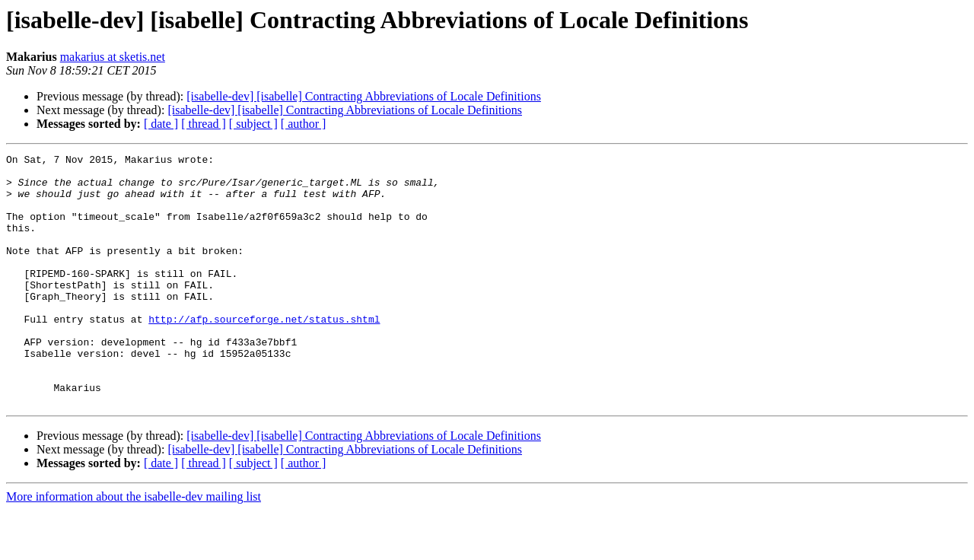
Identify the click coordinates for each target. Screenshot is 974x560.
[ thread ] (204, 124)
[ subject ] (253, 124)
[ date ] (161, 124)
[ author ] (304, 124)
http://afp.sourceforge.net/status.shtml (264, 353)
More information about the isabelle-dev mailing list (134, 547)
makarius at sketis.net (113, 57)
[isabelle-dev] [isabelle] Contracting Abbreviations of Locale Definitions (364, 96)
